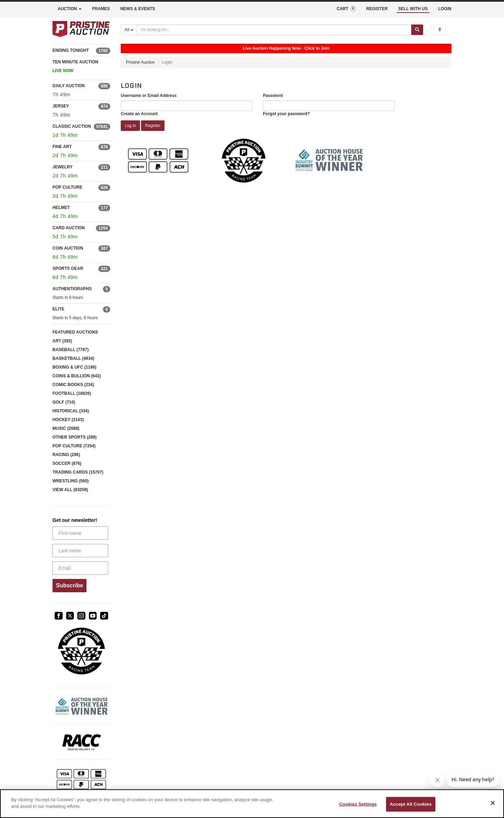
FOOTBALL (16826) (72, 393)
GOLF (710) (64, 402)
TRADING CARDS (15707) (78, 472)
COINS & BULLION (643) (77, 376)
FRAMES (101, 9)
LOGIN (445, 9)
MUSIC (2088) (66, 428)
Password (273, 96)
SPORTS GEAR (68, 268)
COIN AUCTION (68, 248)
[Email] (80, 568)
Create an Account (139, 114)
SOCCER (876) (67, 463)
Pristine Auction (141, 62)
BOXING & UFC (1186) (74, 367)
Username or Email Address (149, 96)
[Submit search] (417, 30)
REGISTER (377, 9)
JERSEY (61, 106)
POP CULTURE (67, 187)
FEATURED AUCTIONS (75, 332)
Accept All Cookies (411, 804)
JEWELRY (63, 167)
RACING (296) (66, 455)
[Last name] (80, 551)
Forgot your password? (286, 114)
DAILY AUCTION (69, 86)
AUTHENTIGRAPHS (72, 289)
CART (346, 9)
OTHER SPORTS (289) (75, 437)
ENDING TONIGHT (71, 50)
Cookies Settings (358, 804)
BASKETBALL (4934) (73, 358)
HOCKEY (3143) (68, 420)
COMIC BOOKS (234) (73, 385)
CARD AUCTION (69, 228)
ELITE (58, 309)
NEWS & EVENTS (138, 9)
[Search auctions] (274, 30)
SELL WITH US (413, 9)
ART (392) (62, 341)
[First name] (80, 533)
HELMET (61, 208)
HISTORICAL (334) (71, 411)
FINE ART (62, 147)
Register (153, 126)
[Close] (493, 803)
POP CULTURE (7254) (74, 446)
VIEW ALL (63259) (70, 490)
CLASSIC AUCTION (72, 126)
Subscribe (69, 585)
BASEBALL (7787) (71, 350)
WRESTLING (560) (71, 481)
